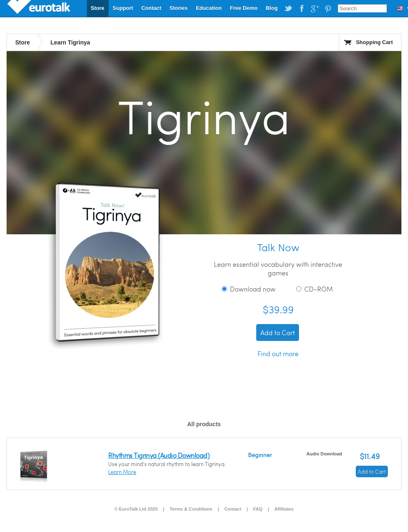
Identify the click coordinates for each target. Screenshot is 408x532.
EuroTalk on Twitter (288, 9)
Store (98, 8)
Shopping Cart (374, 42)
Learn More (122, 472)
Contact (151, 8)
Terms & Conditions (191, 509)
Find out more (278, 353)
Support (123, 8)
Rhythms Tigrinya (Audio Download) (159, 455)
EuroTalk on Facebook (301, 9)
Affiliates (284, 509)
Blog (272, 8)
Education (209, 8)
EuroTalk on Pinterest (328, 9)
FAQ (258, 509)
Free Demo (244, 8)
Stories (178, 8)
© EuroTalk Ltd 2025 (136, 509)
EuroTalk (39, 8)
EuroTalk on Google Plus (315, 9)
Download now (249, 289)
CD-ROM (314, 289)
